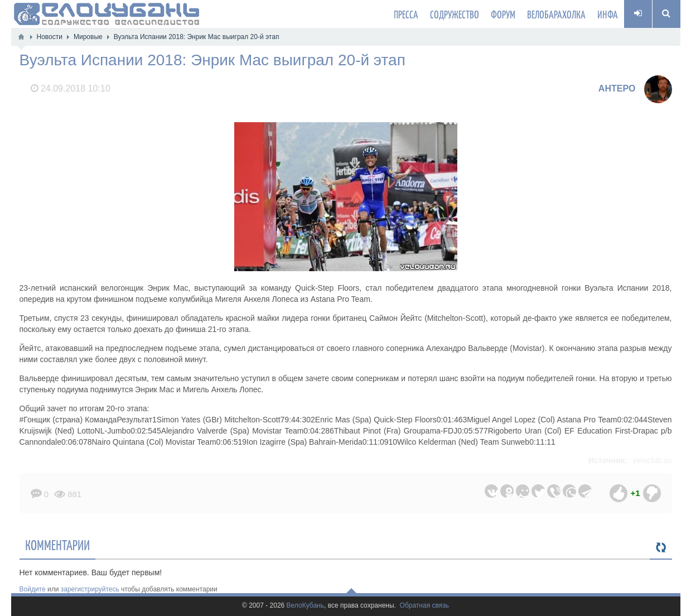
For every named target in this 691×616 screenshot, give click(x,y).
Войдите (33, 589)
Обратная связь (424, 606)
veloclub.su (652, 460)
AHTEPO (617, 88)
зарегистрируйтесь (90, 589)
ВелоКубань (305, 606)
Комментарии (57, 545)
